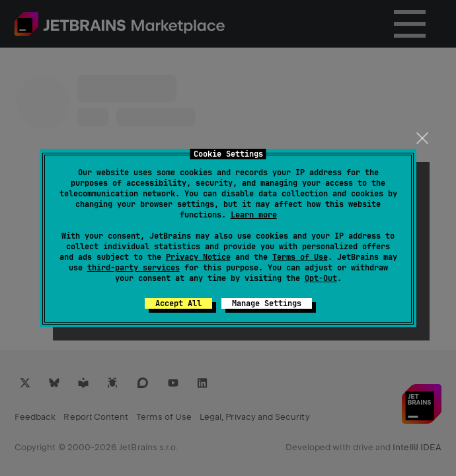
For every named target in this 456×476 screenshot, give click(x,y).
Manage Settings (267, 303)
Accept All (178, 303)
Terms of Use (300, 257)
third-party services (133, 268)
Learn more (254, 215)
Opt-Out (321, 278)
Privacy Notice (198, 257)
